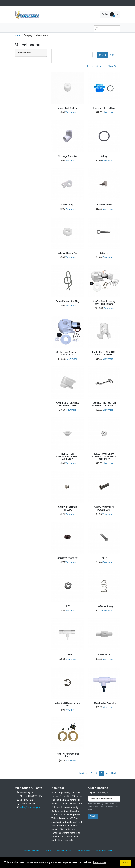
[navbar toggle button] (19, 28)
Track (93, 816)
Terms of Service (31, 851)
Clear (113, 55)
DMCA (48, 851)
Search (102, 55)
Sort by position (94, 66)
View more (70, 112)
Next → (115, 773)
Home (17, 35)
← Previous (82, 773)
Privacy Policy (64, 851)
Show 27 (112, 66)
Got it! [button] (125, 862)
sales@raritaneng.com (31, 807)
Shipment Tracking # (98, 793)
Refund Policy (83, 851)
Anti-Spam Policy (104, 851)
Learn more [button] (99, 862)
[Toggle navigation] (16, 3)
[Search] (107, 29)
